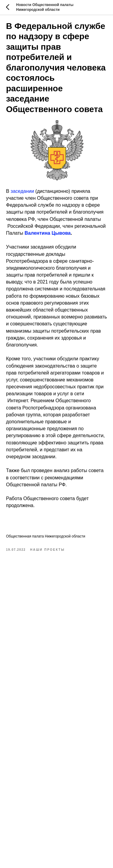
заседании (22, 191)
